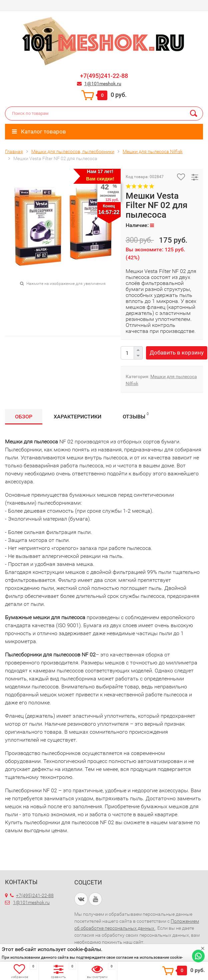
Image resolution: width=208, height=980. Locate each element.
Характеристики (77, 417)
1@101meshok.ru (103, 84)
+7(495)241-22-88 (104, 76)
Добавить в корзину (177, 353)
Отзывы (136, 416)
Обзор (24, 417)
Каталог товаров (39, 131)
